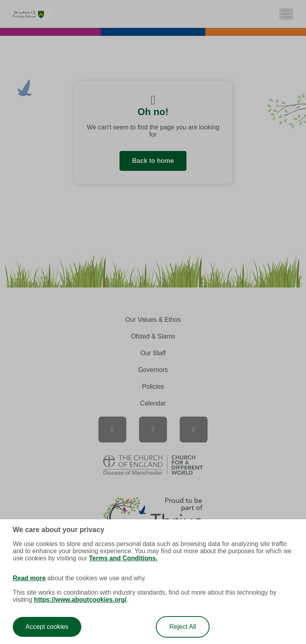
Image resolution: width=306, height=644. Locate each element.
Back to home (153, 161)
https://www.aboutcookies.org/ (80, 600)
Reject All (183, 627)
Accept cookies (47, 627)
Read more (29, 578)
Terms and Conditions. (123, 558)
